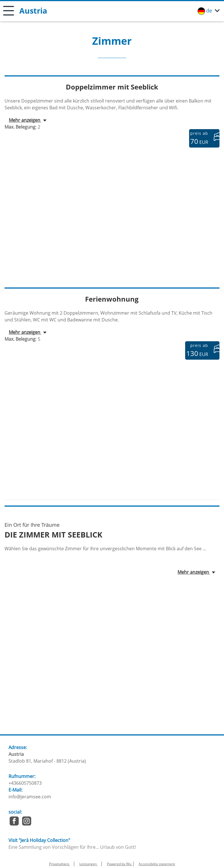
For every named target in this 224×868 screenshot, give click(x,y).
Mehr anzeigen (25, 120)
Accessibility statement (157, 864)
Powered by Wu (120, 864)
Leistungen (88, 864)
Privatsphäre (60, 864)
